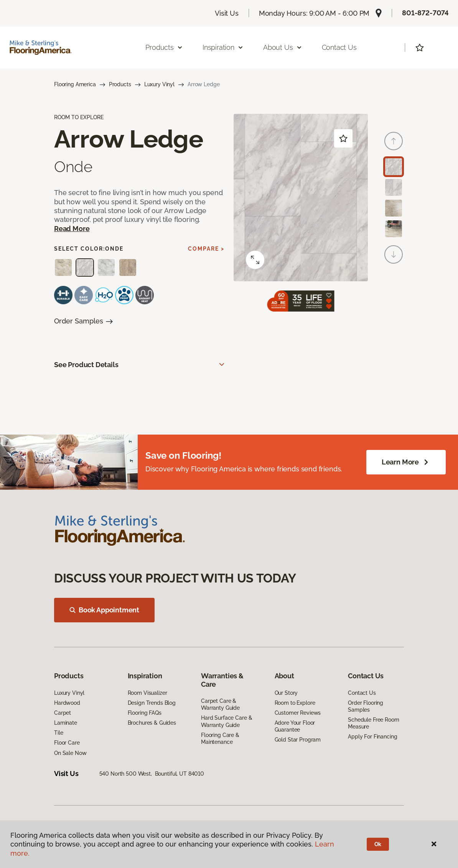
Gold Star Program (298, 740)
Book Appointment (104, 610)
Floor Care (67, 743)
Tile (58, 733)
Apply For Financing (372, 737)
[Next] (394, 254)
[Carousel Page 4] (394, 229)
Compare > (206, 249)
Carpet (63, 713)
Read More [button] (72, 229)
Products (120, 84)
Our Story (286, 693)
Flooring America (75, 84)
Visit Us (227, 13)
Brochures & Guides (152, 723)
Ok (378, 844)
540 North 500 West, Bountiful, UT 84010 (152, 774)
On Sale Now (70, 753)
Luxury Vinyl (159, 84)
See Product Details (86, 365)
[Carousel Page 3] (394, 208)
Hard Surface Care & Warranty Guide (227, 721)
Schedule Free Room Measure (373, 723)
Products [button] (164, 47)
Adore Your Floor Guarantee (295, 726)
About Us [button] (283, 47)
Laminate (66, 723)
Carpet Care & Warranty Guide (220, 704)
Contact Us (339, 47)
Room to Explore (295, 703)
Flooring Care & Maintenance (220, 738)
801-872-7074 (425, 13)
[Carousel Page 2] (394, 187)
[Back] (394, 141)
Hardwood (67, 703)
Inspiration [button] (223, 47)
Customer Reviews (298, 713)
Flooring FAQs (145, 713)
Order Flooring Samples (366, 706)
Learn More (406, 462)
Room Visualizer (147, 693)
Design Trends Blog (152, 703)
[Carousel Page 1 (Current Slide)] (394, 167)
